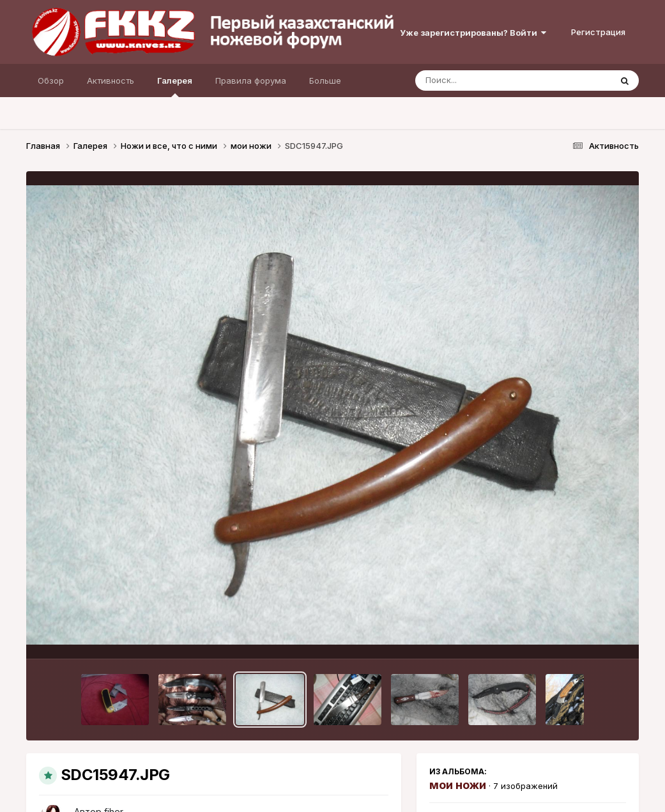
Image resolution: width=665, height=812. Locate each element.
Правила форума (251, 80)
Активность (111, 80)
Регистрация (598, 32)
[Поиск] (489, 80)
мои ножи (458, 785)
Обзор (51, 80)
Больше (325, 80)
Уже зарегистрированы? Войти (473, 33)
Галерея (175, 86)
